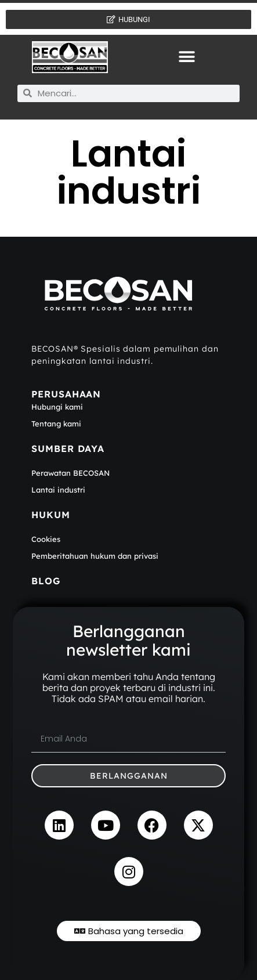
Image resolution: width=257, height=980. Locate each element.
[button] (187, 57)
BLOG (46, 581)
